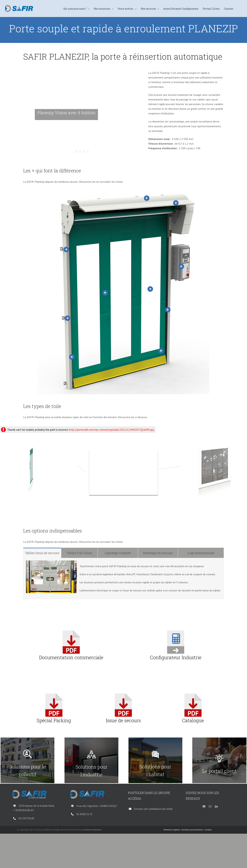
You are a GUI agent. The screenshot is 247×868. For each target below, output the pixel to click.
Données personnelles (192, 830)
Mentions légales (172, 830)
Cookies (208, 830)
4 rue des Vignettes (88, 806)
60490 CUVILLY (109, 806)
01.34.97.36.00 (26, 818)
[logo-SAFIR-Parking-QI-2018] (30, 791)
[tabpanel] (123, 578)
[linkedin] (216, 806)
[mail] (210, 806)
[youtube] (204, 806)
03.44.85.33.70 (84, 814)
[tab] (42, 553)
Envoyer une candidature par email (153, 809)
